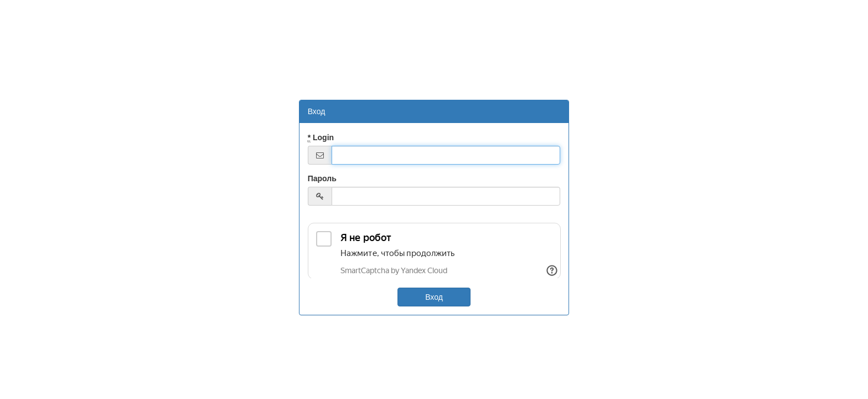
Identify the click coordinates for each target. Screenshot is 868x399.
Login (321, 138)
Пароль (322, 178)
